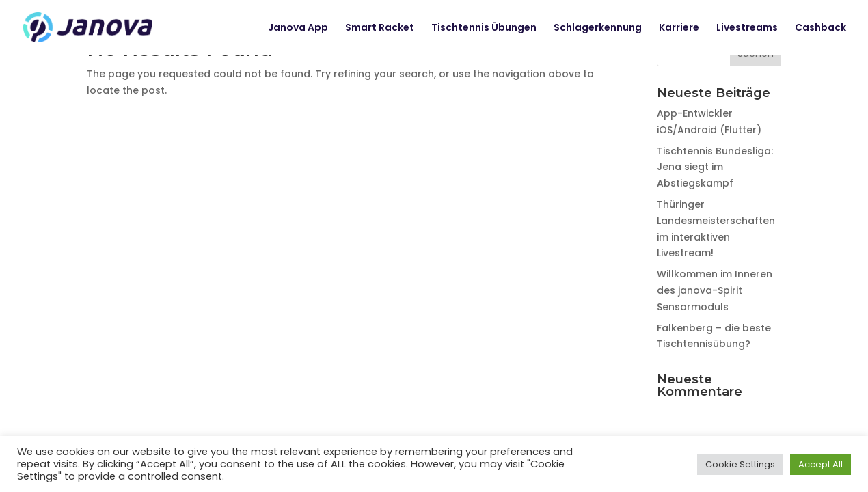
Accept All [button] (820, 464)
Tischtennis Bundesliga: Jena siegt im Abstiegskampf (715, 167)
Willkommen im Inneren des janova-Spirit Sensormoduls (715, 290)
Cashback (820, 28)
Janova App (298, 28)
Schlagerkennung (598, 28)
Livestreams (747, 28)
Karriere (679, 28)
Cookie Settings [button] (740, 464)
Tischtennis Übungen (484, 28)
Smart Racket (380, 28)
